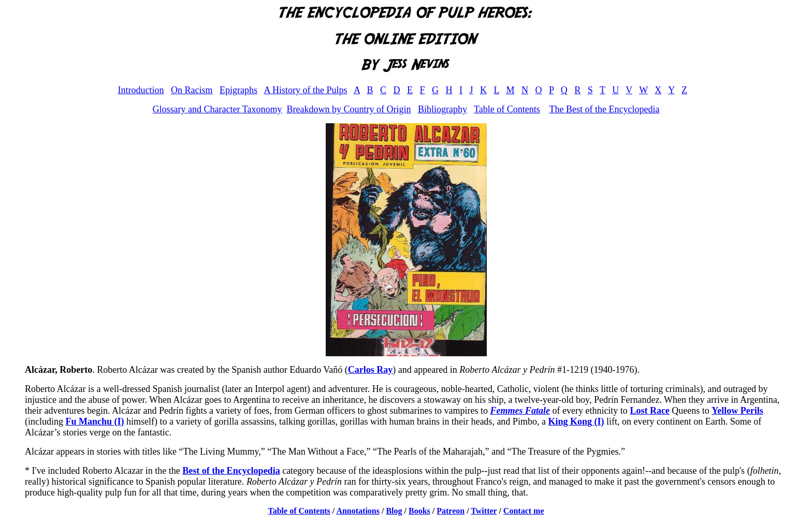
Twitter (484, 511)
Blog (394, 511)
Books (419, 511)
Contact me (524, 511)
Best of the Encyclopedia (231, 471)
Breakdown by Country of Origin (349, 109)
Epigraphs (238, 90)
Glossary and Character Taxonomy (218, 109)
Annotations (358, 511)
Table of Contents (507, 109)
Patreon (451, 511)
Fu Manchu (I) (95, 421)
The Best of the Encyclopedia (604, 109)
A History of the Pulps (305, 90)
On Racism (192, 90)
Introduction (141, 90)
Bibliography (443, 109)
